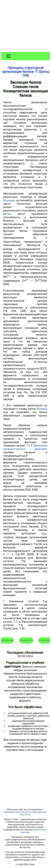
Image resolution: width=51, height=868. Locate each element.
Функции (9, 200)
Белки (7, 214)
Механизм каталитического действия (25, 447)
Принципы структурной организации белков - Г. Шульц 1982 (26, 72)
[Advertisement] (26, 27)
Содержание (26, 640)
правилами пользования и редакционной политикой (25, 813)
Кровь (42, 409)
